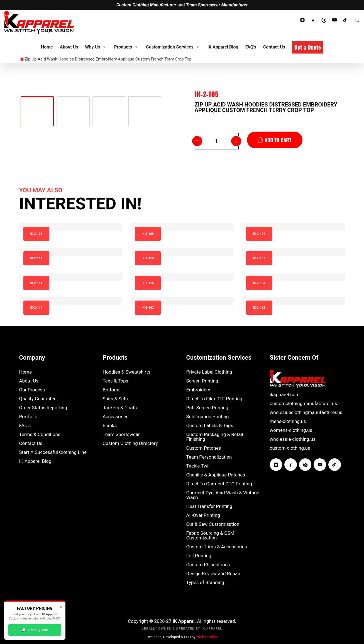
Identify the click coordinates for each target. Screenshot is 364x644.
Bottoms (112, 390)
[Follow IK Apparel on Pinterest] (324, 20)
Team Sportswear (121, 434)
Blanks (110, 426)
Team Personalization (209, 457)
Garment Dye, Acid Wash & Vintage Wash (223, 495)
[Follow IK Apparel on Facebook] (313, 20)
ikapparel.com (285, 395)
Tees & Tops (116, 381)
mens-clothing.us (288, 421)
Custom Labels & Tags (210, 426)
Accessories (116, 417)
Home (26, 372)
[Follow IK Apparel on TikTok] (345, 20)
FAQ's (25, 426)
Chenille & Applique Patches (216, 475)
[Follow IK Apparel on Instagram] (302, 20)
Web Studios (207, 637)
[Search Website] (357, 20)
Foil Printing (199, 556)
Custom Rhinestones (208, 565)
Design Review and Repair (213, 574)
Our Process (32, 390)
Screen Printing (202, 381)
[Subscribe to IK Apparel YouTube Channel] (334, 20)
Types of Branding (205, 583)
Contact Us (31, 443)
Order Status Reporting (43, 408)
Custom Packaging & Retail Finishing (215, 437)
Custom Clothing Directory (130, 443)
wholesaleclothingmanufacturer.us (306, 412)
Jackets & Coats (120, 408)
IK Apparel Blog (35, 461)
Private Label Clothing (209, 372)
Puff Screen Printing (207, 408)
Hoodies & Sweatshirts (127, 372)
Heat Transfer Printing (209, 506)
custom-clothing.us (290, 448)
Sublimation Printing (208, 417)
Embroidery (198, 390)
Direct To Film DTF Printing (214, 399)
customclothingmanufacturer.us (304, 404)
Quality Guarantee (38, 399)
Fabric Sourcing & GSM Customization (210, 536)
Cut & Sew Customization (213, 524)
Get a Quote (35, 630)
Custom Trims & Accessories (217, 547)
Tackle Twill (199, 466)
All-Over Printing (203, 515)
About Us (29, 381)
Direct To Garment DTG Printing (219, 484)
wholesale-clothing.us (293, 439)
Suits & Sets (115, 399)
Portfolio (28, 417)
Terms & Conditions (40, 434)
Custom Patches (204, 448)
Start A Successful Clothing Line (53, 452)
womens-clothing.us (291, 430)
